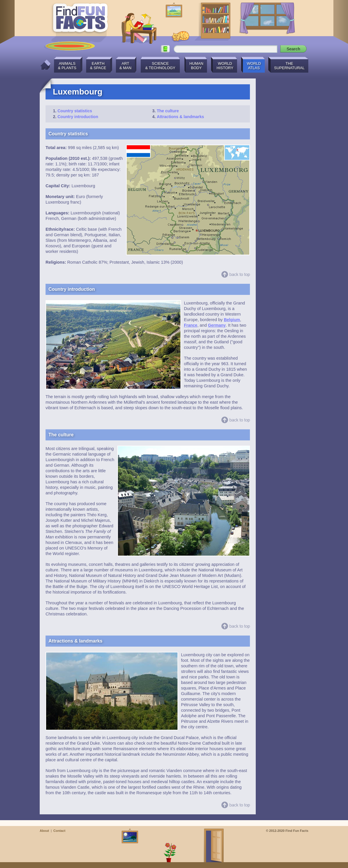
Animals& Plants (67, 66)
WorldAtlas (254, 66)
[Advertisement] (285, 166)
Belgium (232, 320)
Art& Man (125, 66)
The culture (168, 111)
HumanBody (196, 66)
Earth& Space (98, 66)
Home (44, 65)
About (44, 831)
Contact (59, 831)
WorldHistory (225, 66)
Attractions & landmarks (180, 117)
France (191, 325)
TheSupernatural (289, 66)
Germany (217, 325)
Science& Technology (160, 66)
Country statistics (75, 111)
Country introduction (78, 117)
